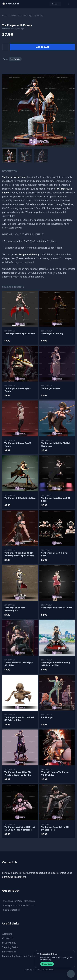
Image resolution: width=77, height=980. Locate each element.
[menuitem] (9, 156)
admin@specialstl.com (14, 877)
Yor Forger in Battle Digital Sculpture (56, 445)
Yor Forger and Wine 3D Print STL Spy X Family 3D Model (20, 829)
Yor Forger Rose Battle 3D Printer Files (55, 829)
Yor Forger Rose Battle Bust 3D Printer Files (19, 719)
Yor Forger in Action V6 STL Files (56, 500)
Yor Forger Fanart (51, 388)
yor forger (15, 59)
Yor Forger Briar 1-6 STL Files (54, 554)
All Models (12, 16)
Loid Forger (47, 717)
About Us (7, 934)
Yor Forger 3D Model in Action (20, 498)
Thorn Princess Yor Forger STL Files (19, 664)
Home (5, 16)
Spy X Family (39, 16)
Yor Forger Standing (52, 334)
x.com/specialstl (12, 910)
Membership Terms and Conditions (20, 956)
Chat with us (47, 964)
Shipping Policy (10, 947)
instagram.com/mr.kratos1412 (19, 905)
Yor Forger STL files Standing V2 (15, 609)
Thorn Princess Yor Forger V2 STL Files (55, 774)
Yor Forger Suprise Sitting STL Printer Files (56, 664)
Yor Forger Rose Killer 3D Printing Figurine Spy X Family (18, 774)
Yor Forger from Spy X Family (20, 334)
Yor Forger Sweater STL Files (57, 608)
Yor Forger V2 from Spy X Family (18, 390)
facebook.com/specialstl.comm (19, 901)
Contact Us (8, 938)
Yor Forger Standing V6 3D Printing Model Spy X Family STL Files (19, 555)
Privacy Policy (9, 943)
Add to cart (43, 47)
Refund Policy (9, 952)
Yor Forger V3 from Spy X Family (18, 445)
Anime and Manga (25, 16)
